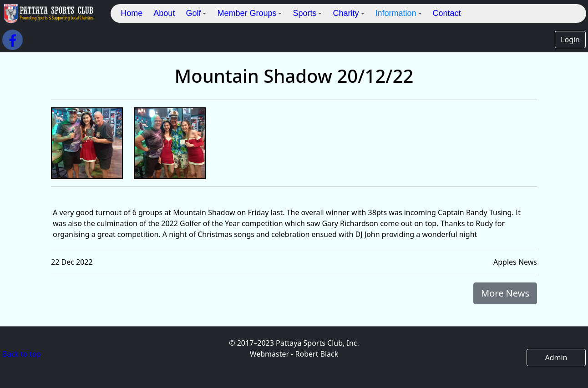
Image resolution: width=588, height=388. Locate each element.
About (164, 13)
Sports (307, 13)
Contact (447, 13)
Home (132, 13)
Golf (196, 13)
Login (570, 40)
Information (399, 13)
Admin (556, 358)
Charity (348, 13)
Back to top (22, 354)
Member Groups (249, 13)
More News (505, 293)
